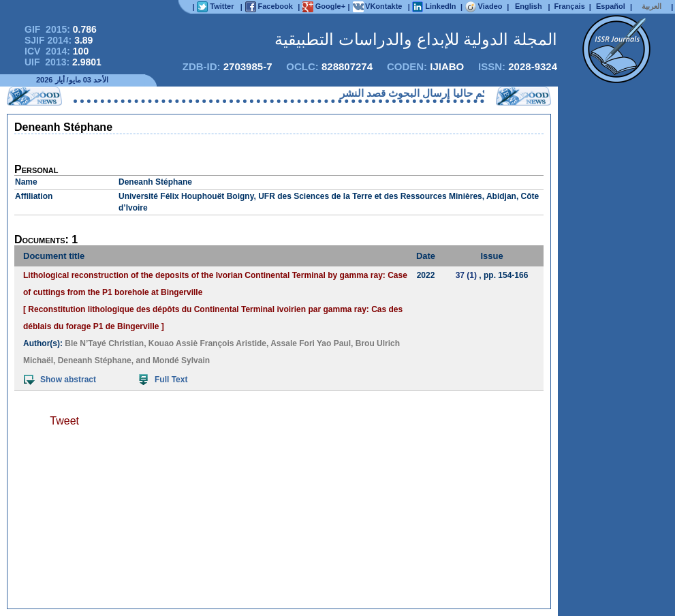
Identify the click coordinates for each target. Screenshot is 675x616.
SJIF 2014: (59, 40)
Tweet (64, 421)
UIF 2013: (63, 62)
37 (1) (466, 275)
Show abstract (60, 380)
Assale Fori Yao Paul (311, 343)
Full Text (163, 380)
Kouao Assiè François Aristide (207, 343)
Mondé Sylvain (181, 360)
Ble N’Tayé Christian (104, 343)
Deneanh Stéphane (95, 360)
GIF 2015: (61, 29)
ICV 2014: (57, 51)
